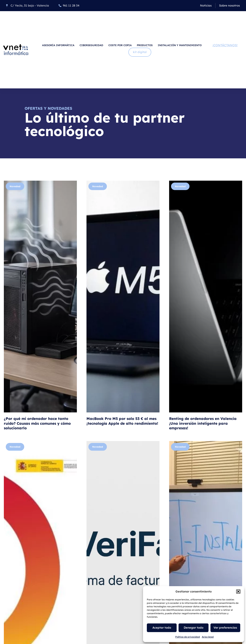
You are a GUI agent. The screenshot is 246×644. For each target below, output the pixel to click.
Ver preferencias (225, 628)
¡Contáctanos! (225, 45)
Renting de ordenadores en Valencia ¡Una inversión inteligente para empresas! (203, 423)
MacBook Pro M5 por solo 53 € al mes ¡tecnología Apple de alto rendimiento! (122, 421)
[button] (238, 592)
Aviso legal (208, 637)
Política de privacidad (188, 637)
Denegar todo (194, 628)
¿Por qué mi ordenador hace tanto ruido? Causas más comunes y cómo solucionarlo (37, 423)
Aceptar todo (162, 628)
